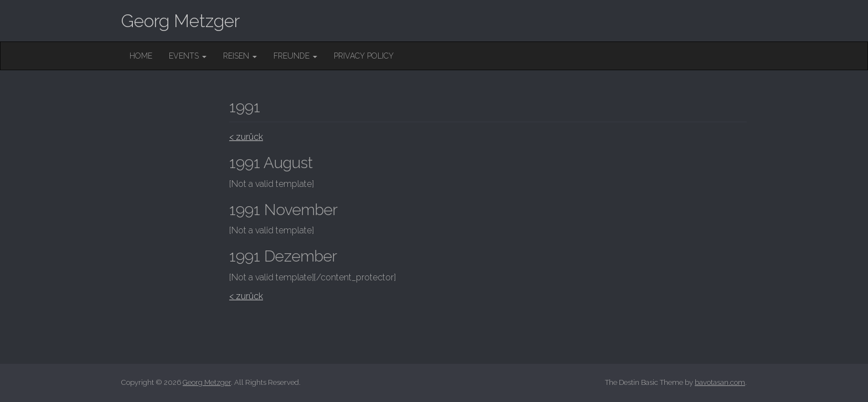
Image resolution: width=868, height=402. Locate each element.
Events (188, 56)
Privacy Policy (364, 56)
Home (141, 56)
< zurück (246, 137)
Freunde (295, 56)
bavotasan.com (720, 382)
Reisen (240, 56)
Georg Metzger (180, 21)
